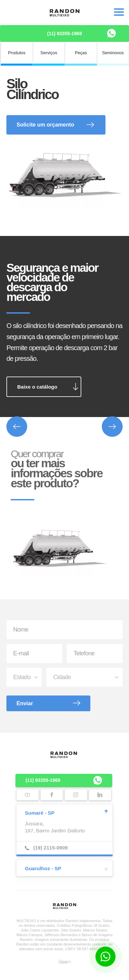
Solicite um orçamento (45, 125)
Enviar (25, 703)
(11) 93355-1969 (64, 33)
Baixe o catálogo (37, 387)
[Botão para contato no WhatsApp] (105, 957)
